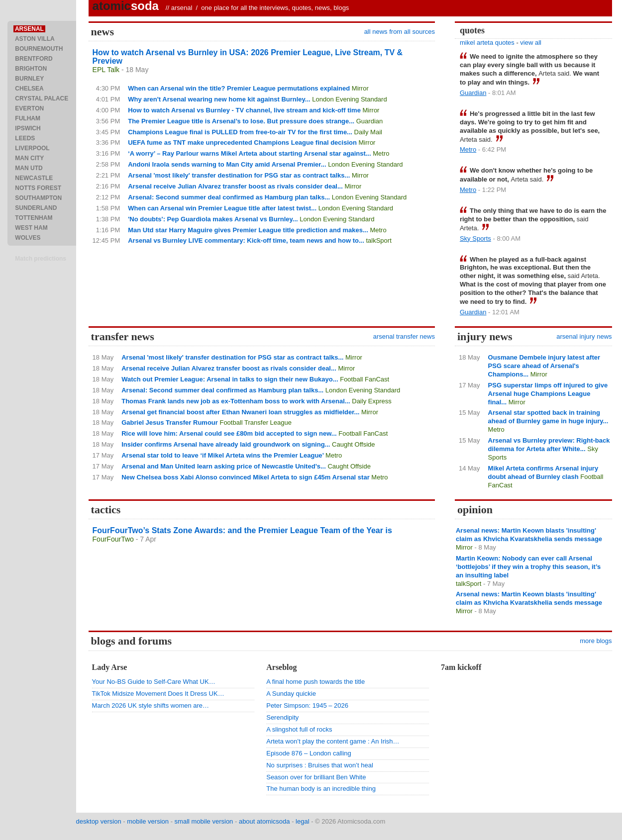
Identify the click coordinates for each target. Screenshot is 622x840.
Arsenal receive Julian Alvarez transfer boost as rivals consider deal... (235, 186)
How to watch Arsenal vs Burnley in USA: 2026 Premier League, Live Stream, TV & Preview (248, 57)
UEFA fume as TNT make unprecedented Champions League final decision (242, 142)
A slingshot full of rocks (299, 729)
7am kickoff (461, 667)
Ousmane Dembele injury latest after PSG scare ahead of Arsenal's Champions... (544, 366)
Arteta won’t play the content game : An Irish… (333, 741)
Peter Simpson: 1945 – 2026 (307, 705)
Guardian (369, 121)
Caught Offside (353, 444)
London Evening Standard (349, 99)
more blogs (596, 641)
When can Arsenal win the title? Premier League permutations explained (239, 88)
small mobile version (204, 821)
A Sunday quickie (291, 694)
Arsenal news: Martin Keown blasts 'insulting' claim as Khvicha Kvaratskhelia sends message (529, 535)
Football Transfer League (256, 422)
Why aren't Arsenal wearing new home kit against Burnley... (219, 99)
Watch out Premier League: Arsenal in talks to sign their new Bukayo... (230, 379)
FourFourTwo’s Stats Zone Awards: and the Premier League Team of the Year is (242, 530)
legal (302, 821)
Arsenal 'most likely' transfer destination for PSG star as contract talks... (239, 175)
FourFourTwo (113, 539)
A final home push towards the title (315, 682)
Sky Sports (475, 238)
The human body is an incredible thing (321, 789)
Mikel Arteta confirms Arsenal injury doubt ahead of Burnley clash (543, 472)
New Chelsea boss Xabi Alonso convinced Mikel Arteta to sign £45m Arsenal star (246, 477)
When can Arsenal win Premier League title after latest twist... (222, 208)
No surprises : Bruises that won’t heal (320, 765)
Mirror (360, 88)
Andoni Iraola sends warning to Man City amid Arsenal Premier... (227, 164)
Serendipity (282, 717)
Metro (381, 153)
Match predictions (41, 259)
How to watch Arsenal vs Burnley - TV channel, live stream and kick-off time (244, 110)
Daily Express (371, 401)
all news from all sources (400, 32)
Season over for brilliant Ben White (316, 777)
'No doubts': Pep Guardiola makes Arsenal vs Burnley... (213, 219)
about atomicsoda (264, 821)
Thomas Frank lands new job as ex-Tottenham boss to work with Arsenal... (236, 401)
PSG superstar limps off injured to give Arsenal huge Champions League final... (548, 394)
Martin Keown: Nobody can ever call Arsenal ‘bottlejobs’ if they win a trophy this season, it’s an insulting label (528, 567)
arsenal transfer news (404, 336)
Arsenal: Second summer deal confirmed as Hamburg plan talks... (229, 197)
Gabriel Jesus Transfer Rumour (170, 422)
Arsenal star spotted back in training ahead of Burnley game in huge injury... (548, 417)
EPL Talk (106, 70)
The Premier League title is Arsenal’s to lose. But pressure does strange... (241, 121)
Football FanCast (364, 379)
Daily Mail (368, 132)
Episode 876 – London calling (309, 753)
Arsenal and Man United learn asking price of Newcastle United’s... (224, 466)
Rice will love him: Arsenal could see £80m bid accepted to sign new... (229, 433)
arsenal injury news (584, 336)
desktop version (99, 821)
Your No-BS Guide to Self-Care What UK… (154, 682)
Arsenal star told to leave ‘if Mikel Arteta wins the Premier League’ (222, 455)
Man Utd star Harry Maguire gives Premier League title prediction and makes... (248, 230)
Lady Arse (110, 667)
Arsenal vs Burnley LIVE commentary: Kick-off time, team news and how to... (246, 240)
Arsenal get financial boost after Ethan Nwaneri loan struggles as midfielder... (240, 412)
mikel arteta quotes (487, 43)
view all (531, 43)
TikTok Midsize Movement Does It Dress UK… (158, 694)
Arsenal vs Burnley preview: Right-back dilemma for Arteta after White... (549, 445)
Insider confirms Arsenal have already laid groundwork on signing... (226, 444)
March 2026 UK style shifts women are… (151, 705)
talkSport (378, 240)
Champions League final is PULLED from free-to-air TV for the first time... (240, 132)
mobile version (148, 821)
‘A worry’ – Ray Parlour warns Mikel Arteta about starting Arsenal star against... (249, 153)
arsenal (182, 8)
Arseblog (281, 667)
